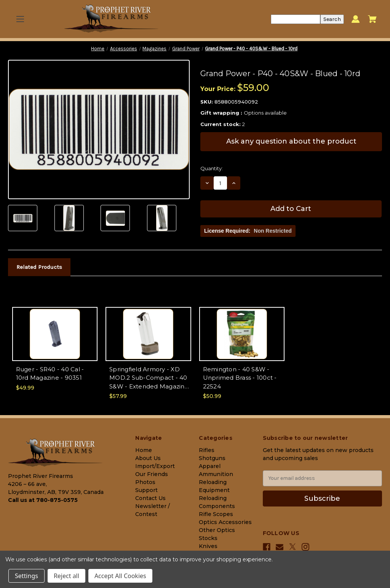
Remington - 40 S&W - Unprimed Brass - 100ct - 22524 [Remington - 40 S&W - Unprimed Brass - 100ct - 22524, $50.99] (240, 378)
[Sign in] (356, 19)
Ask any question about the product (291, 141)
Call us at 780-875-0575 (43, 500)
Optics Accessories (225, 522)
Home (144, 450)
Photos (145, 482)
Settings (26, 576)
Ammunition (216, 474)
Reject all (66, 576)
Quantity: (212, 168)
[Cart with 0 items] (372, 19)
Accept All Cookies (120, 576)
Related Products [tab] (39, 267)
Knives (208, 546)
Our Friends (152, 474)
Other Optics (217, 530)
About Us (148, 458)
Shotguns (212, 458)
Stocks (208, 538)
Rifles (207, 450)
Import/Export (155, 466)
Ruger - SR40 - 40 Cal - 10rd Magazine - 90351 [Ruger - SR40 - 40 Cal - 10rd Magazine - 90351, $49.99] (50, 374)
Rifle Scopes (216, 514)
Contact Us (150, 498)
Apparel (210, 466)
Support (146, 490)
